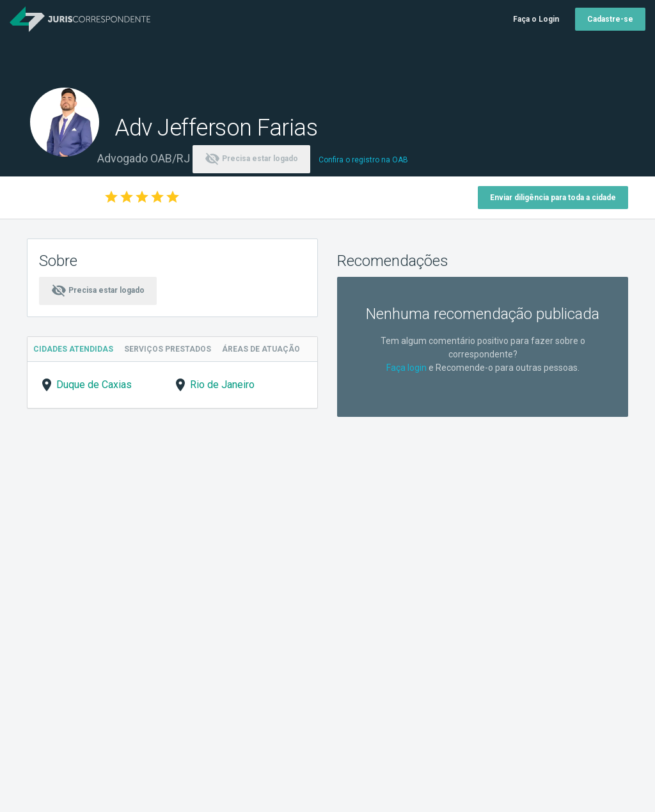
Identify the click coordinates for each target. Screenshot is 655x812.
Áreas (265, 349)
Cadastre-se (610, 19)
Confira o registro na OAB (363, 160)
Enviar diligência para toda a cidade (553, 198)
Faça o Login (536, 19)
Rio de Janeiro (222, 385)
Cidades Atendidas (74, 349)
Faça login (406, 368)
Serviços (170, 349)
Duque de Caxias (94, 385)
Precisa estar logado (251, 159)
